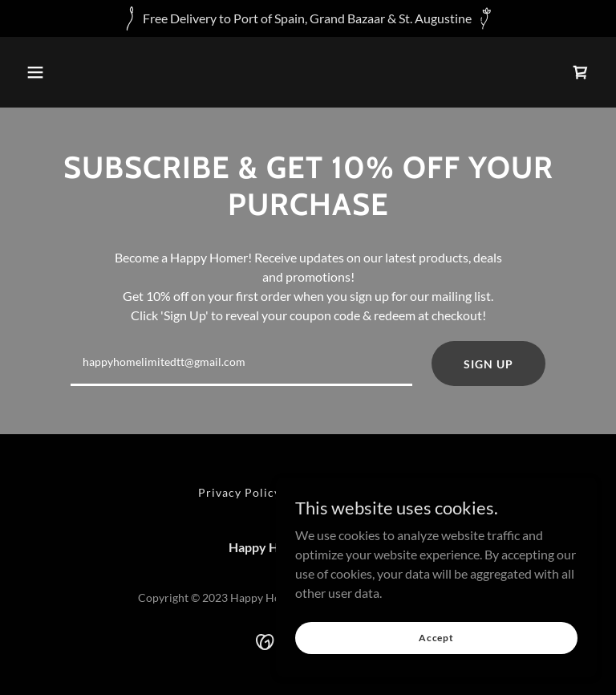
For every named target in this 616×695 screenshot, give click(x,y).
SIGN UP (488, 364)
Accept (436, 638)
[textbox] (241, 364)
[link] (581, 72)
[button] (35, 72)
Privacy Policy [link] (239, 492)
